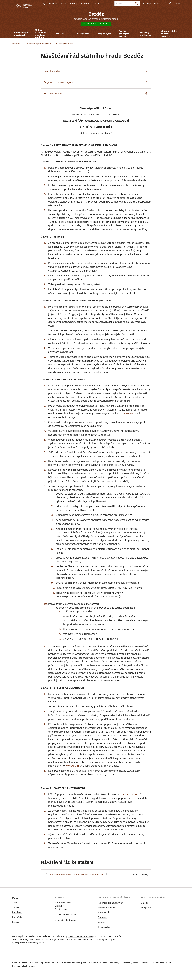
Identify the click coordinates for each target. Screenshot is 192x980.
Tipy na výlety (104, 928)
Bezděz (96, 14)
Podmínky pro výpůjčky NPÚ (143, 964)
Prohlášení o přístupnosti (44, 964)
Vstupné (102, 923)
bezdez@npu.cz (131, 795)
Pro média (86, 4)
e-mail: (58, 921)
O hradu (144, 904)
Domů (15, 899)
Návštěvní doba (105, 913)
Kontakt (100, 4)
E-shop (74, 4)
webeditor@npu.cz (21, 967)
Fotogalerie (146, 909)
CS (177, 4)
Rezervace (103, 918)
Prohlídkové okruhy (107, 909)
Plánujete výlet (152, 4)
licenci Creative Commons (80, 937)
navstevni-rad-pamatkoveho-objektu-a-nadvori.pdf (81, 875)
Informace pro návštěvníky (110, 904)
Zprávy (16, 908)
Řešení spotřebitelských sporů (75, 964)
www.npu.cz (128, 414)
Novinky (53, 4)
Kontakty (16, 923)
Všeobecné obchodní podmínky (110, 964)
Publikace (17, 913)
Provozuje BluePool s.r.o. (24, 970)
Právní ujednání (20, 964)
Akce (64, 4)
